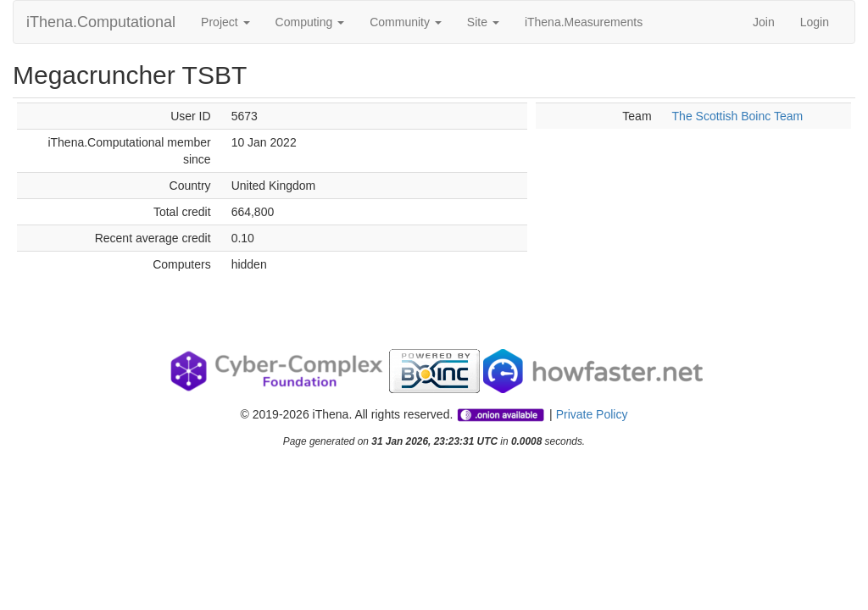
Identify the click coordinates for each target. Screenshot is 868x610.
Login (815, 22)
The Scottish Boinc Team (738, 116)
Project (225, 22)
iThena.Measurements (584, 22)
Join (764, 22)
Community (406, 22)
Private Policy (592, 414)
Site (483, 22)
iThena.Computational (101, 22)
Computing (310, 22)
